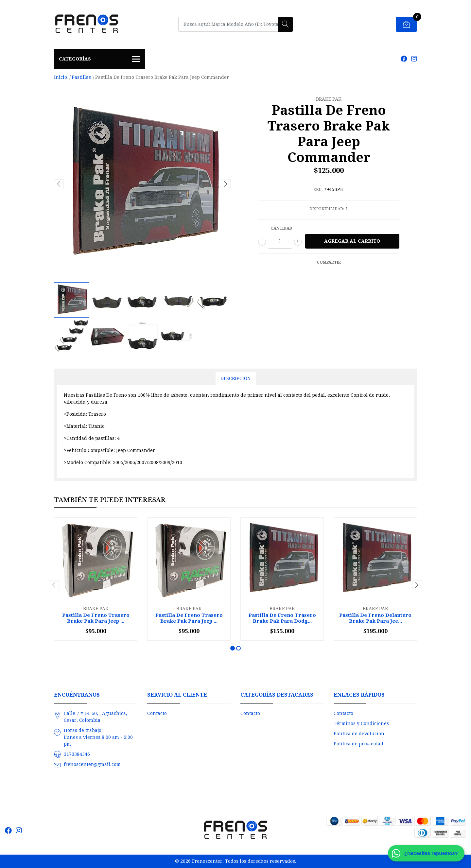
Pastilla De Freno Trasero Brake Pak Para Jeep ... (96, 618)
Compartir (329, 262)
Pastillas (81, 77)
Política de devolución (359, 734)
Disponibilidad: (327, 209)
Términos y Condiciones (361, 723)
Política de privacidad (358, 744)
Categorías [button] (99, 60)
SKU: (318, 190)
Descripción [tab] (236, 378)
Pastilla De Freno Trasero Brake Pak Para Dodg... (282, 618)
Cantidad (281, 228)
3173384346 (77, 754)
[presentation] (59, 184)
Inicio (61, 77)
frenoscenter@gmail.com (92, 764)
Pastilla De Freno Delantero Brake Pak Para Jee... (375, 618)
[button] (233, 648)
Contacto (157, 713)
